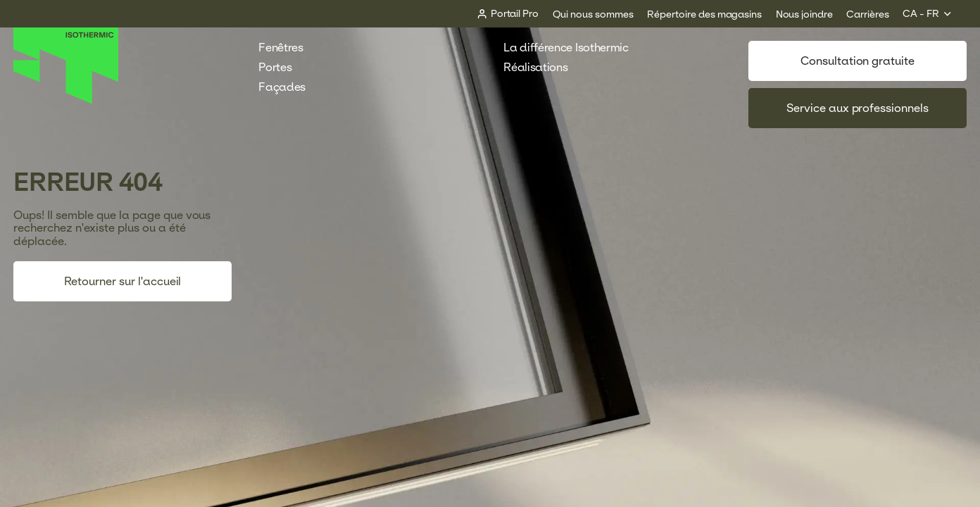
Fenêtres (288, 47)
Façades (289, 87)
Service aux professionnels (857, 108)
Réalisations (542, 67)
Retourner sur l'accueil (123, 281)
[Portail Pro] (508, 13)
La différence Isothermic (566, 47)
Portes (282, 67)
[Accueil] (66, 100)
